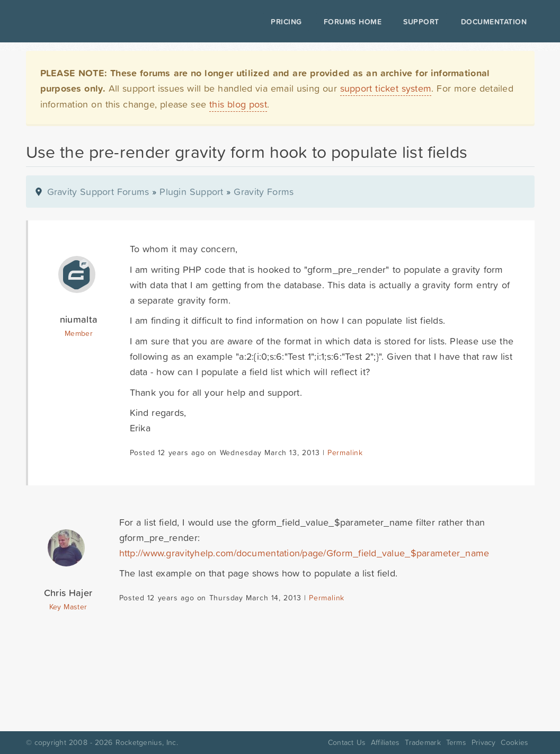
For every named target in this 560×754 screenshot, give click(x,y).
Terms (456, 742)
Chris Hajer (68, 593)
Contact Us (347, 742)
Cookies (514, 742)
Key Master (68, 607)
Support (421, 22)
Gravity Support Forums (98, 192)
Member (79, 333)
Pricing (286, 22)
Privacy (484, 742)
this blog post (238, 104)
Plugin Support (191, 192)
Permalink (345, 453)
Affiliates (385, 742)
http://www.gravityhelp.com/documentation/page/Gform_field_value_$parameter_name (304, 553)
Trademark (423, 742)
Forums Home (353, 22)
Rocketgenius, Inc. (147, 742)
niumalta (79, 319)
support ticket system (386, 88)
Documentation (494, 22)
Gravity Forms (264, 192)
